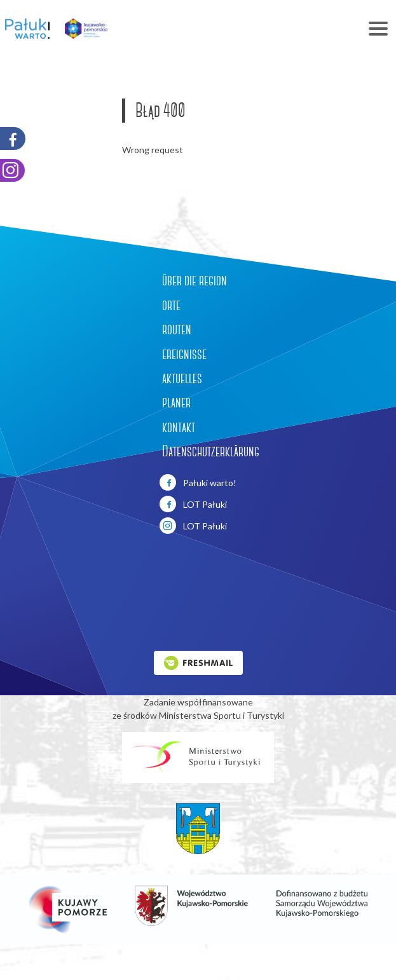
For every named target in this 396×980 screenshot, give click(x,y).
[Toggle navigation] (257, 29)
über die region (195, 280)
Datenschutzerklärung (211, 451)
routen (177, 329)
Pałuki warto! (198, 482)
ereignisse (184, 354)
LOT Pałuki (193, 504)
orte (171, 305)
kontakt (179, 427)
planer (176, 402)
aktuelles (182, 378)
